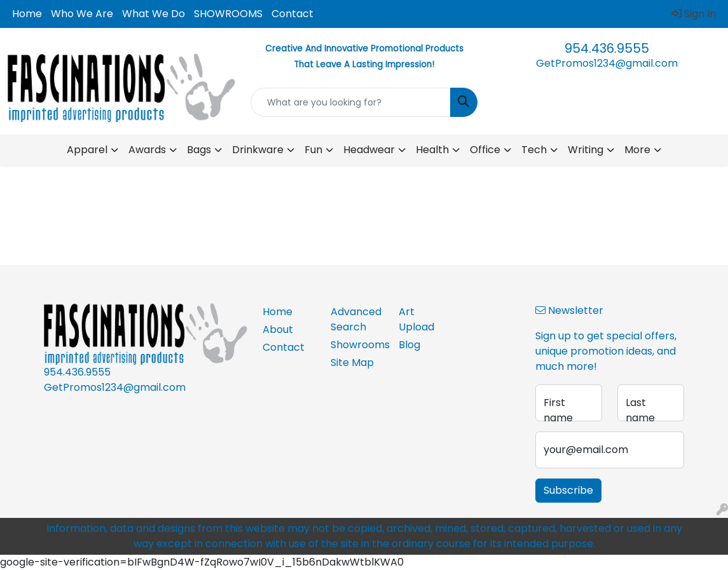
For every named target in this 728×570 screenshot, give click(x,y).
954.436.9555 (607, 48)
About (278, 329)
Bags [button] (199, 150)
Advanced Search (356, 319)
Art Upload (416, 319)
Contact (292, 14)
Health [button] (432, 150)
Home (27, 14)
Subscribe (568, 490)
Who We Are (82, 14)
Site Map (352, 363)
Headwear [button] (369, 150)
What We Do (154, 14)
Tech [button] (534, 150)
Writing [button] (586, 150)
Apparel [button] (87, 150)
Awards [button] (147, 150)
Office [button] (485, 150)
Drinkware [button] (258, 150)
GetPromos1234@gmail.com (607, 63)
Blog (409, 345)
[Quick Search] (351, 102)
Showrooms (357, 345)
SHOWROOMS (228, 14)
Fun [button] (313, 150)
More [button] (637, 150)
